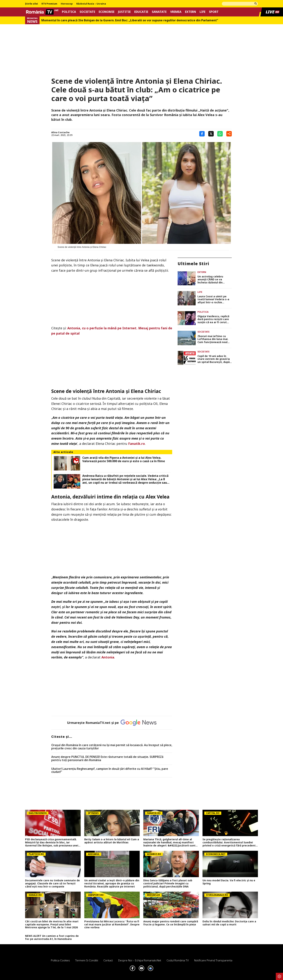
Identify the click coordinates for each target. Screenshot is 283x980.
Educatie (141, 12)
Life (203, 12)
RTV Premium (49, 4)
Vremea (176, 12)
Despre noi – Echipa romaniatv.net (140, 960)
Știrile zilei (31, 4)
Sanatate (159, 12)
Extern (191, 12)
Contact (108, 960)
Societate (87, 12)
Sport (214, 12)
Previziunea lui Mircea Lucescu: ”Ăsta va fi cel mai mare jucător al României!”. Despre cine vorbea (112, 925)
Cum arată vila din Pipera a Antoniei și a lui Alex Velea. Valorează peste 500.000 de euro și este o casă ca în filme (124, 459)
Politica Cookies (60, 960)
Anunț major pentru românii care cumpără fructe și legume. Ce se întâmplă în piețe (171, 923)
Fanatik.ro (137, 444)
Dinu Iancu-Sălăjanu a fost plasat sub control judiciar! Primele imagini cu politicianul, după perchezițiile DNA (168, 883)
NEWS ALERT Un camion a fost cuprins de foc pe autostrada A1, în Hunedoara (52, 938)
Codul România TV (178, 960)
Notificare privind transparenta (213, 960)
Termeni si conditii (87, 960)
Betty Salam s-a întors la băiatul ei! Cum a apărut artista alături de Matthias (112, 841)
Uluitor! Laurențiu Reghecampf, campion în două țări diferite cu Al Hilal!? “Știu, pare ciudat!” (110, 770)
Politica (69, 12)
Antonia (108, 657)
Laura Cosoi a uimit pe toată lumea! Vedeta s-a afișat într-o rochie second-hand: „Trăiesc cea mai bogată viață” (215, 299)
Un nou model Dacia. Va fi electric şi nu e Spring (229, 882)
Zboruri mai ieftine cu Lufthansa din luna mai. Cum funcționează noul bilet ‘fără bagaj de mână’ (214, 339)
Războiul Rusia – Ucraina (91, 4)
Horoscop (67, 4)
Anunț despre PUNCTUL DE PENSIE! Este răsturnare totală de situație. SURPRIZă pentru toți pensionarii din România (107, 758)
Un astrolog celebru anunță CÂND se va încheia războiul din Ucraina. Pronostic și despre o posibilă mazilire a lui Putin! (214, 280)
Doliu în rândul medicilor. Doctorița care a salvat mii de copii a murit (229, 923)
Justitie (124, 12)
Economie (107, 12)
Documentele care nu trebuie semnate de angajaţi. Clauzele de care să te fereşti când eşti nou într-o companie (52, 883)
